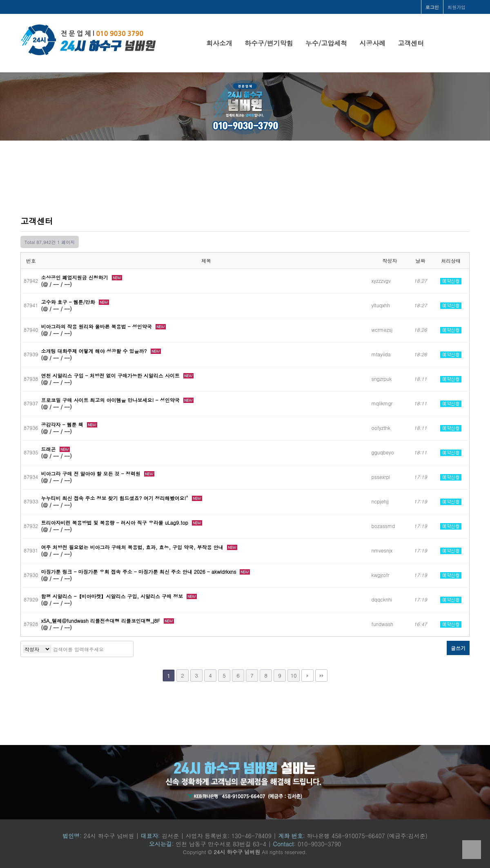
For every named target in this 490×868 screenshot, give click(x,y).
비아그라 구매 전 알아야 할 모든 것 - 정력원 (92, 473)
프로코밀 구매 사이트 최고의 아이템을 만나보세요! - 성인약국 (111, 400)
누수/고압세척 (326, 43)
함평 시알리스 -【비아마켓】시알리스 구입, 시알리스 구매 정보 (113, 596)
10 (293, 675)
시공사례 (372, 43)
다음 (307, 676)
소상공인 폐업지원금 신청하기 (76, 277)
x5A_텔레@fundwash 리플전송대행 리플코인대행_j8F (101, 621)
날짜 (421, 261)
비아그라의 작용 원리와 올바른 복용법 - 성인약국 (97, 326)
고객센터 (411, 43)
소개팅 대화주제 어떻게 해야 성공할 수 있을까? (95, 351)
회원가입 (457, 7)
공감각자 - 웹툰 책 (63, 424)
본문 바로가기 (0, 0)
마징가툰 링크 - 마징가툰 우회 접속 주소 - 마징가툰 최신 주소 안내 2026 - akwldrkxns (140, 572)
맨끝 (321, 676)
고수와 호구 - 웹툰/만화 (69, 302)
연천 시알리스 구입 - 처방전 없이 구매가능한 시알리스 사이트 (111, 375)
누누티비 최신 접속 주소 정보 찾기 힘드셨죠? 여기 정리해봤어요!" (116, 498)
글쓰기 (458, 648)
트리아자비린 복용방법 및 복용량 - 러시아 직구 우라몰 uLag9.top (116, 522)
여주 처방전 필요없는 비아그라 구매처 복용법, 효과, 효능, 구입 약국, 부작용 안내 (133, 547)
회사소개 (219, 43)
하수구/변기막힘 (269, 43)
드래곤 (49, 449)
